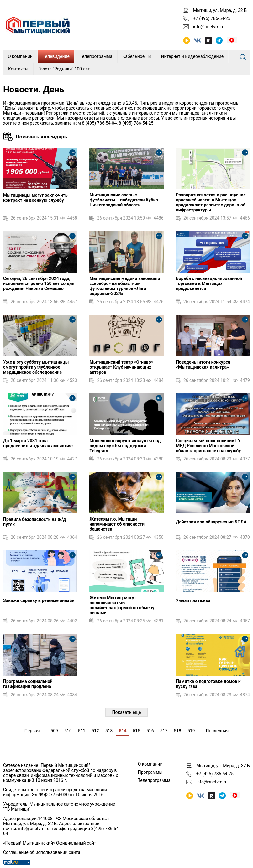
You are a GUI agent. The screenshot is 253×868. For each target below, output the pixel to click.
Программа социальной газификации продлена (28, 684)
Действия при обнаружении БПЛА (211, 522)
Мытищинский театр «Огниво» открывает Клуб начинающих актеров (121, 367)
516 (150, 731)
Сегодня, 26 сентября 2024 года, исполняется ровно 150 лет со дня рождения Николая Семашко (39, 283)
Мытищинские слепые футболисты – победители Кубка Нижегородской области (124, 200)
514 (123, 731)
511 (82, 731)
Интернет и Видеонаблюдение (192, 56)
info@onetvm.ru (209, 27)
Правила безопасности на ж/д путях (34, 522)
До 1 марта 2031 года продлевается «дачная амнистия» (38, 443)
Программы (150, 772)
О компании (20, 56)
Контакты (18, 69)
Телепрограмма (96, 56)
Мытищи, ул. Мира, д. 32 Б (220, 10)
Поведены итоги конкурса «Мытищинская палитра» (203, 365)
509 (54, 731)
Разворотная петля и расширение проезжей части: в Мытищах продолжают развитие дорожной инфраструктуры (211, 202)
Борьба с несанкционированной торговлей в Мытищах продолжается (209, 283)
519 (191, 731)
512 (95, 731)
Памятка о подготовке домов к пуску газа (208, 684)
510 (68, 731)
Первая (32, 731)
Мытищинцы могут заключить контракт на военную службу (35, 198)
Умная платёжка (193, 600)
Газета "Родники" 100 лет (64, 69)
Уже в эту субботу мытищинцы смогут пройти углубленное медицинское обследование (36, 367)
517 (164, 731)
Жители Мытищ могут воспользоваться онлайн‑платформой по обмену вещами (122, 605)
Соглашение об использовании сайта (42, 852)
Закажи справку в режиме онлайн (39, 600)
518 (177, 731)
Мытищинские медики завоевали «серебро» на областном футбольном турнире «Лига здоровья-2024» (125, 286)
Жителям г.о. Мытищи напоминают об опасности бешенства (117, 524)
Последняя (217, 731)
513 (109, 731)
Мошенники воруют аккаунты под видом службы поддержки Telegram (125, 446)
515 (136, 731)
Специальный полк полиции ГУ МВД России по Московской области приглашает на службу (208, 446)
